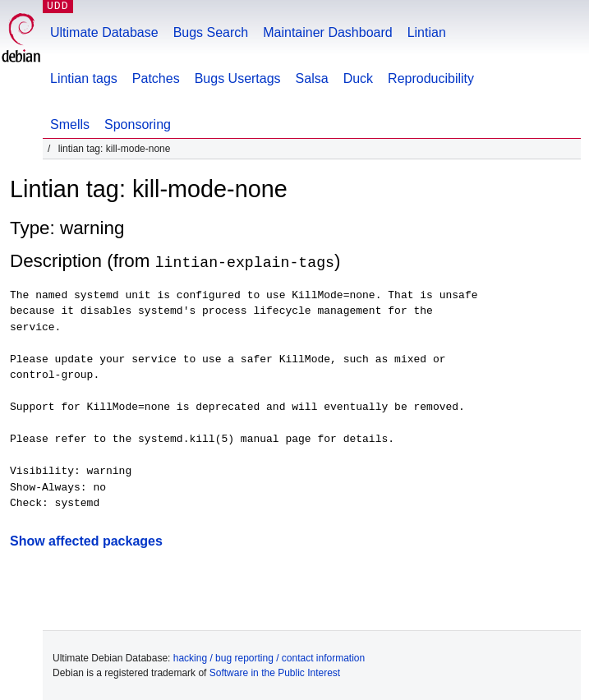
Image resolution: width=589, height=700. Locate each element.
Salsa (312, 78)
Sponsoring (138, 124)
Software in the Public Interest (275, 672)
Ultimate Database (104, 32)
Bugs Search (211, 32)
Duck (358, 78)
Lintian (427, 32)
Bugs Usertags (238, 78)
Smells (70, 124)
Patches (156, 78)
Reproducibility (431, 78)
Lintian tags (84, 78)
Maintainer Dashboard (327, 32)
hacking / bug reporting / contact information (269, 657)
